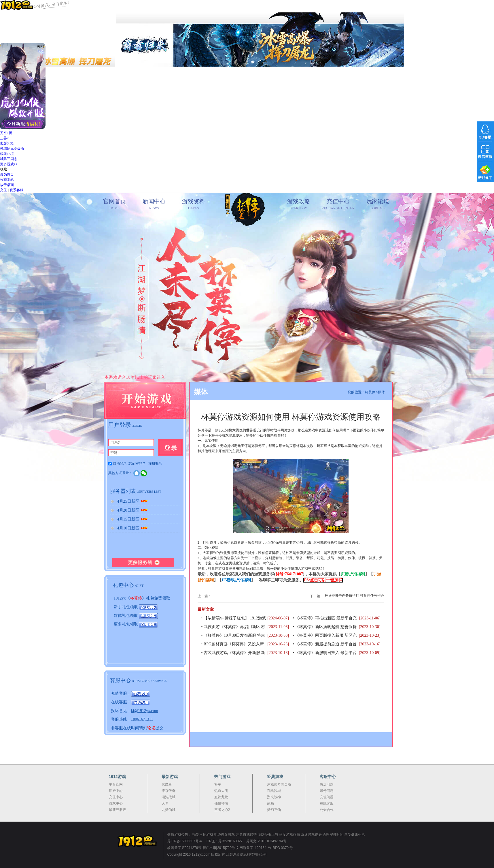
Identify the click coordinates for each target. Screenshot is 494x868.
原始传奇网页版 (279, 784)
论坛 (151, 728)
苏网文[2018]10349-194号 (266, 841)
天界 (165, 803)
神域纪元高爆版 (12, 149)
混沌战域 (169, 797)
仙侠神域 (221, 803)
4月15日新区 (133, 519)
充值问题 (327, 797)
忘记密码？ (137, 463)
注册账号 (155, 463)
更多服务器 (145, 562)
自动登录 (118, 463)
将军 (218, 784)
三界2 (4, 138)
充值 (3, 190)
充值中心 (338, 204)
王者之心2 (222, 810)
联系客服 (16, 190)
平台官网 (116, 784)
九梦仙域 (169, 810)
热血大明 (221, 791)
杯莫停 (136, 598)
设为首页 (7, 174)
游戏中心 (116, 803)
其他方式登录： (120, 473)
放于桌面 (7, 185)
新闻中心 (154, 204)
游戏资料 (193, 204)
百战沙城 (274, 791)
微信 (144, 473)
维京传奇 (169, 791)
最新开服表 (118, 810)
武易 (270, 803)
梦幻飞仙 (274, 810)
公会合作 (327, 810)
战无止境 (7, 154)
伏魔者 (167, 784)
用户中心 (116, 791)
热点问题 (327, 784)
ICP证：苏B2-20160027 (224, 841)
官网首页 (245, 216)
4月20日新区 (133, 510)
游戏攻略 (299, 204)
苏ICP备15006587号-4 (185, 841)
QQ (137, 473)
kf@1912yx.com (145, 711)
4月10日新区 (133, 528)
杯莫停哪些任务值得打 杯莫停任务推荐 (354, 595)
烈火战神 (274, 797)
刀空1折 (6, 133)
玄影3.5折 (7, 143)
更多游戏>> (9, 164)
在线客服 (327, 803)
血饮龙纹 (221, 797)
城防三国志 (9, 159)
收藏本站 (7, 180)
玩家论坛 (377, 204)
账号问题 (327, 791)
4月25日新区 (133, 501)
